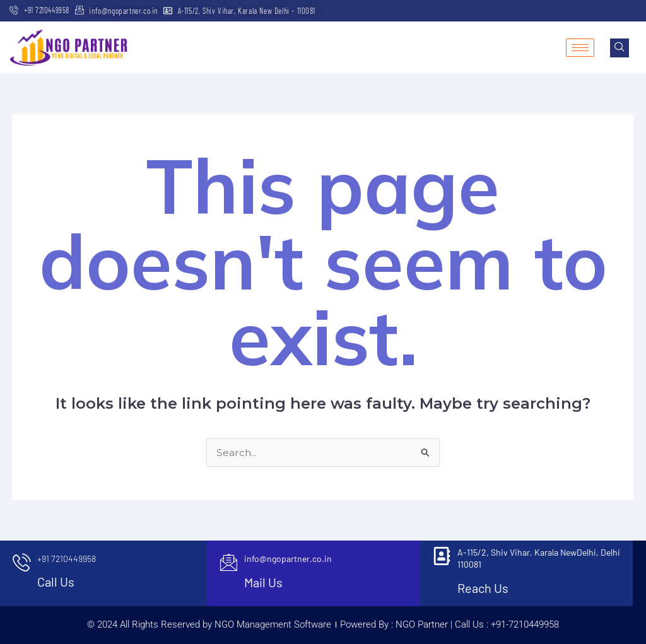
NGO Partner (420, 624)
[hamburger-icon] (580, 48)
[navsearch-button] (620, 48)
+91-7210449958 (525, 624)
